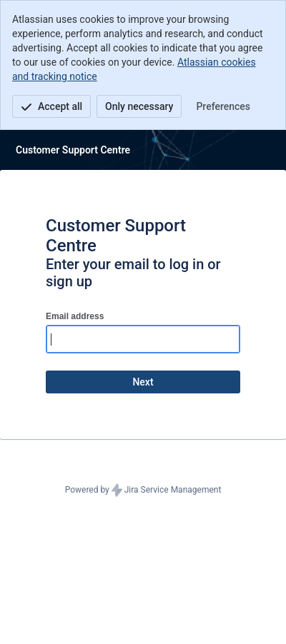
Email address (75, 316)
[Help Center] (73, 150)
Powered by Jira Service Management (143, 490)
